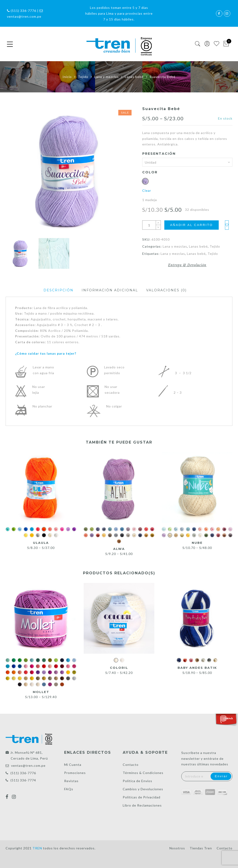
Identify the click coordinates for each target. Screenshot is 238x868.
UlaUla (41, 543)
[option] (70, 171)
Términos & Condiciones (143, 773)
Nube (197, 543)
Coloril (119, 668)
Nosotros (177, 848)
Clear (147, 190)
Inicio (67, 77)
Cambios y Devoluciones (143, 789)
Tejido (83, 77)
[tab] (58, 290)
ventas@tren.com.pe (28, 765)
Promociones (75, 773)
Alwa (119, 549)
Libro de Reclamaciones (142, 805)
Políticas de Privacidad (142, 797)
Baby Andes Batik (197, 668)
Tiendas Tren (201, 848)
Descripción (58, 290)
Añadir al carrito (192, 225)
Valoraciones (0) (166, 290)
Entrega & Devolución (187, 265)
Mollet (41, 692)
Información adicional (110, 290)
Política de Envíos (137, 781)
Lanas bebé (134, 77)
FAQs (69, 789)
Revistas (71, 781)
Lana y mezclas (107, 77)
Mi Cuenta (73, 765)
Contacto (131, 765)
